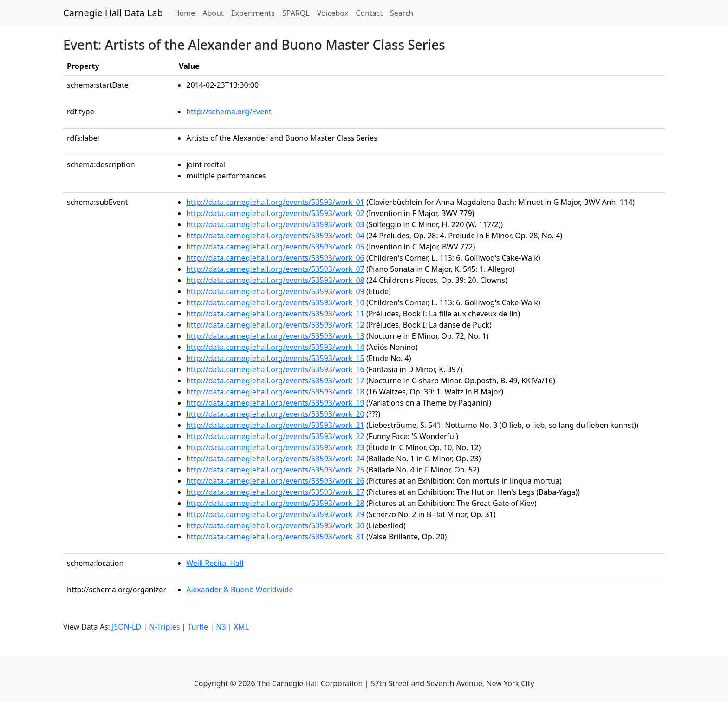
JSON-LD (127, 627)
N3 (221, 627)
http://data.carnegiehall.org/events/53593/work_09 (275, 291)
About (213, 13)
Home (187, 13)
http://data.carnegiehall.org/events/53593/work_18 (275, 392)
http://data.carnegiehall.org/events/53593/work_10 (275, 302)
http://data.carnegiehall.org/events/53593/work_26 (275, 481)
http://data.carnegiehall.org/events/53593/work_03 (275, 224)
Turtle (198, 627)
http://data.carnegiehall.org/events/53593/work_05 (275, 247)
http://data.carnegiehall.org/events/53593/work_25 (275, 470)
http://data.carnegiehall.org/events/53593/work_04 (275, 236)
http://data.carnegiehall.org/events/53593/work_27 (275, 492)
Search (402, 13)
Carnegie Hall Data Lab (113, 13)
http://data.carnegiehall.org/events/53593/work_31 (275, 537)
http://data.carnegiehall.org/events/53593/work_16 (275, 369)
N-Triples (164, 627)
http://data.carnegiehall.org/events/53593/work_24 (275, 459)
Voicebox (333, 13)
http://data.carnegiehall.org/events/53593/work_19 (275, 403)
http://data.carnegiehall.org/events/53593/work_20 (275, 414)
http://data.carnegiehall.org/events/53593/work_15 (275, 358)
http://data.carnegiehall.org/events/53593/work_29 (275, 514)
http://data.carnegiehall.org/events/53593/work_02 (275, 213)
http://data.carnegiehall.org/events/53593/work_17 (275, 381)
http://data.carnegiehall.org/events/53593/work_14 (275, 347)
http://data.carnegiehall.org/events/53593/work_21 (275, 425)
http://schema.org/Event (229, 112)
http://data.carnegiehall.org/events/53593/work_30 (275, 525)
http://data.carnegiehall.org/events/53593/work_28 (275, 503)
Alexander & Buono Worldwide (240, 590)
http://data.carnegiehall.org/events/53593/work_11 (275, 314)
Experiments (253, 13)
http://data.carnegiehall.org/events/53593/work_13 (275, 336)
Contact (369, 13)
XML (241, 627)
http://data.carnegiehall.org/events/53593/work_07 (275, 269)
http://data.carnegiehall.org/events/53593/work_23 (275, 447)
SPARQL (296, 13)
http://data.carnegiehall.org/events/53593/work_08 (275, 280)
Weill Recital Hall (215, 563)
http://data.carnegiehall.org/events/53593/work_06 (275, 258)
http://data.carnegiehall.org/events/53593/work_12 (275, 325)
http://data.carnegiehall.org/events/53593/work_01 (275, 202)
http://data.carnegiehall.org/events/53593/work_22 (275, 436)
